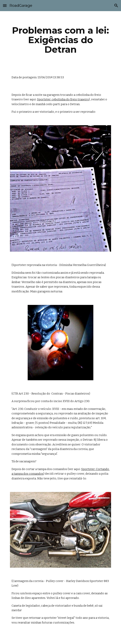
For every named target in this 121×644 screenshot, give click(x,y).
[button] (5, 5)
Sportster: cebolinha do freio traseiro (63, 99)
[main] (60, 40)
